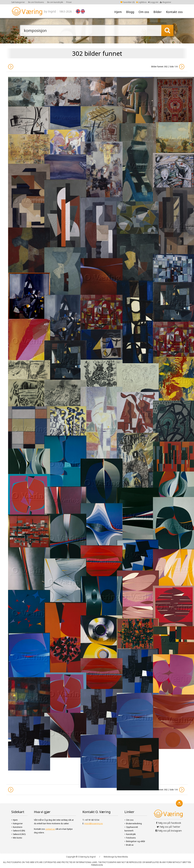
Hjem (118, 12)
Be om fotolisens (36, 2)
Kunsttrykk (131, 834)
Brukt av (130, 845)
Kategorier (18, 823)
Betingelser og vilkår (136, 841)
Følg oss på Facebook (169, 823)
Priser (69, 2)
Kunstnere (18, 827)
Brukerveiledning (134, 823)
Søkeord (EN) (19, 831)
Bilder (158, 12)
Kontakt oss (174, 12)
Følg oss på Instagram (169, 831)
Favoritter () (127, 2)
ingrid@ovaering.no (94, 823)
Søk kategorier (18, 2)
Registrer (166, 2)
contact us (50, 829)
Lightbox (141, 2)
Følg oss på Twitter (168, 827)
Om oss (144, 12)
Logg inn (153, 2)
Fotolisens (131, 838)
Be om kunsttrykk (55, 2)
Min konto (18, 838)
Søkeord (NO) (19, 834)
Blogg (130, 12)
